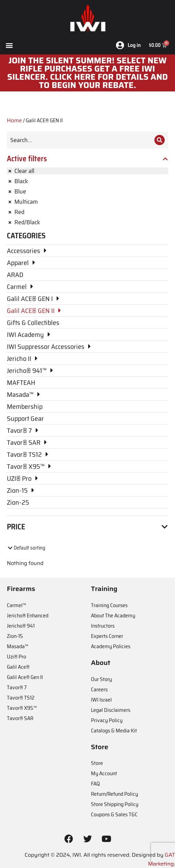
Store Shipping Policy (115, 804)
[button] (9, 45)
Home (14, 120)
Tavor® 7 (17, 687)
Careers (99, 689)
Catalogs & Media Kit (114, 731)
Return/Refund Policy (114, 794)
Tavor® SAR (20, 718)
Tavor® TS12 (21, 698)
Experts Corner (107, 636)
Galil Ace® (18, 667)
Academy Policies (111, 646)
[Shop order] (36, 548)
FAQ (95, 784)
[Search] (160, 140)
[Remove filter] (87, 171)
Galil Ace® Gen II (25, 677)
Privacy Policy (107, 720)
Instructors (103, 626)
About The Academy (113, 615)
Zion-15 (15, 636)
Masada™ (17, 646)
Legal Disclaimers (111, 710)
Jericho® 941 (21, 626)
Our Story (101, 679)
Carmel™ (16, 605)
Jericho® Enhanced (28, 615)
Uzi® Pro (16, 657)
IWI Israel (101, 700)
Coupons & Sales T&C (114, 814)
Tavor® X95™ (22, 708)
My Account (104, 773)
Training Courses (109, 605)
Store (97, 763)
